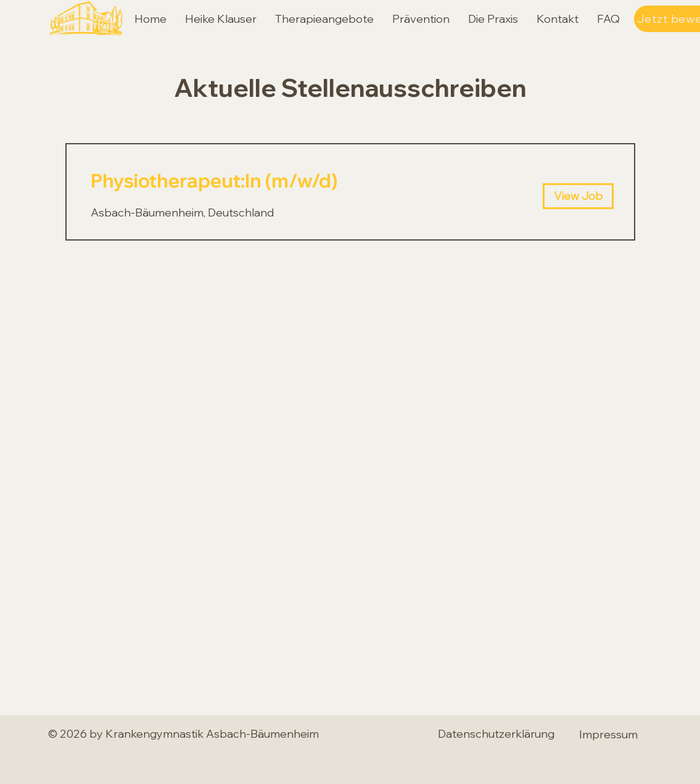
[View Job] (578, 196)
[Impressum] (609, 734)
